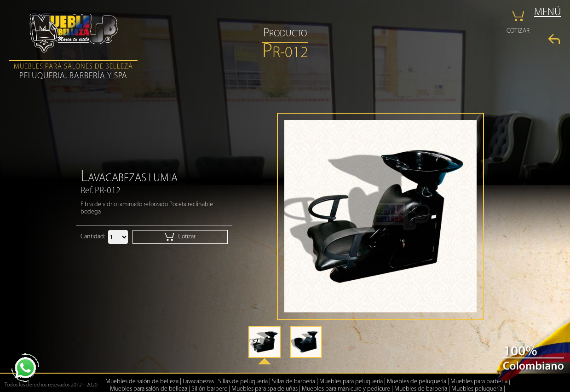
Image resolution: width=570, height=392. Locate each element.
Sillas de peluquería (243, 382)
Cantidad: (93, 237)
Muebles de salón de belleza (142, 382)
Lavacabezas (198, 382)
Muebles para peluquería (351, 382)
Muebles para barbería (479, 382)
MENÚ (547, 13)
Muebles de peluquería (417, 382)
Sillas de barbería (294, 382)
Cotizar (180, 237)
